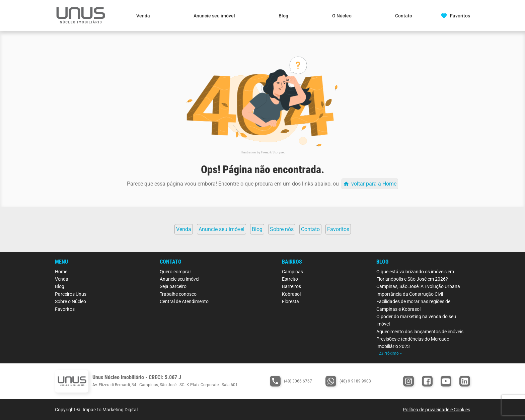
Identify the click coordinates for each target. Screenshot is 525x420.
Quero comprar (175, 272)
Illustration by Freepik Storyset (263, 152)
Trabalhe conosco (178, 294)
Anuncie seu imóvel (214, 16)
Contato (404, 16)
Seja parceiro (173, 286)
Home (61, 272)
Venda (143, 16)
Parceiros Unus (71, 294)
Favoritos (65, 309)
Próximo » (393, 353)
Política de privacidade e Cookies (436, 410)
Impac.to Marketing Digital (110, 410)
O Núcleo (342, 16)
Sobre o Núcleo (70, 301)
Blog (283, 16)
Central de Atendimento (184, 301)
